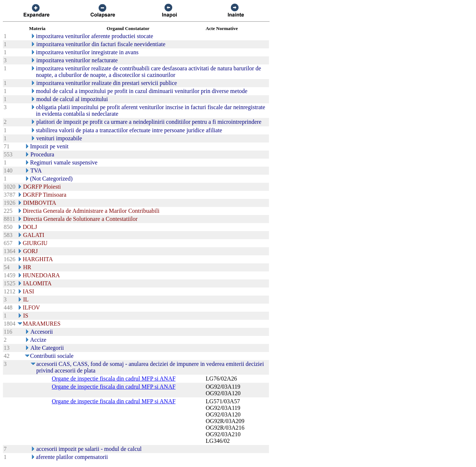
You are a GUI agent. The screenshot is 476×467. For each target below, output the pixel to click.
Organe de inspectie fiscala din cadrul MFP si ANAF (114, 379)
